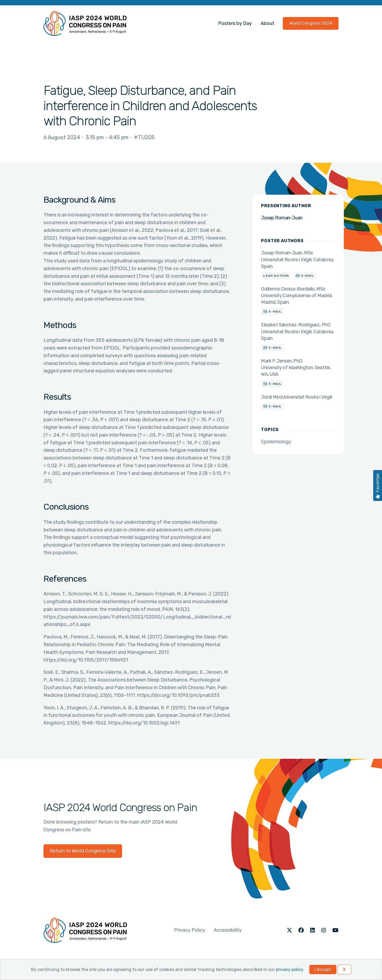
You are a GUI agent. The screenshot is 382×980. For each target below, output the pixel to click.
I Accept (323, 970)
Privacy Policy (190, 930)
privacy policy (289, 970)
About (267, 23)
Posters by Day (235, 23)
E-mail (308, 276)
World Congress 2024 (311, 23)
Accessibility (228, 930)
